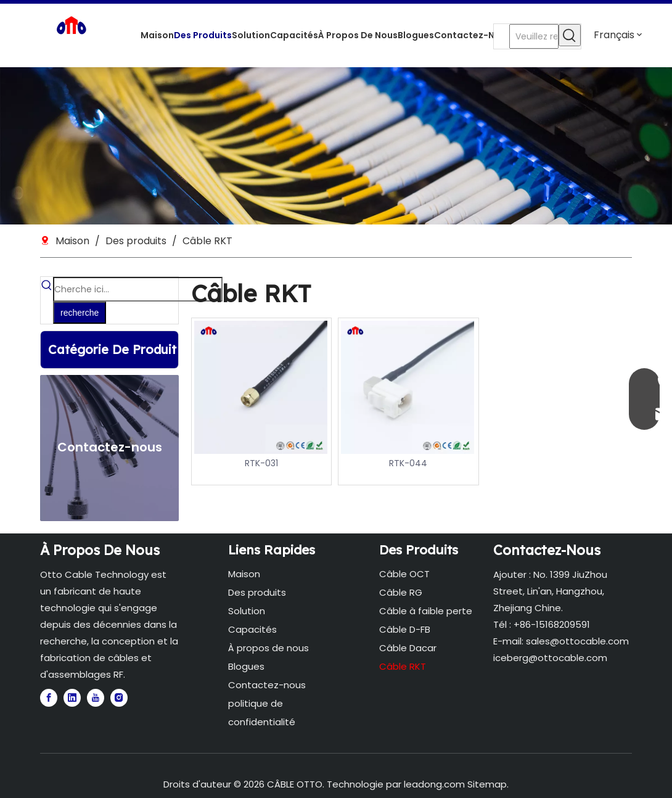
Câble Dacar (408, 648)
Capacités (252, 629)
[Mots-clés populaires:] (570, 35)
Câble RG (401, 592)
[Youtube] (96, 698)
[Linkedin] (72, 698)
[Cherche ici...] (138, 289)
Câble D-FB (405, 629)
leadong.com (434, 784)
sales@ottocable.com (577, 641)
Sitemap (487, 784)
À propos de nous (268, 648)
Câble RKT (403, 666)
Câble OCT (404, 574)
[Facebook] (49, 698)
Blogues (246, 666)
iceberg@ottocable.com (550, 658)
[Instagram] (119, 698)
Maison (244, 574)
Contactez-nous (267, 685)
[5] (336, 146)
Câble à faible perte (426, 611)
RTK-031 (261, 463)
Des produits (257, 592)
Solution (247, 611)
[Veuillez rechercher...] (534, 36)
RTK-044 (408, 463)
